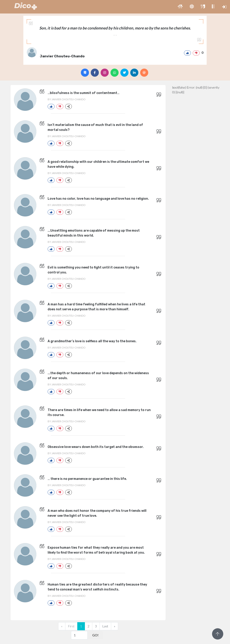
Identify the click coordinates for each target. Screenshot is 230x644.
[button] (180, 7)
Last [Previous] (105, 626)
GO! (95, 635)
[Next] (115, 626)
